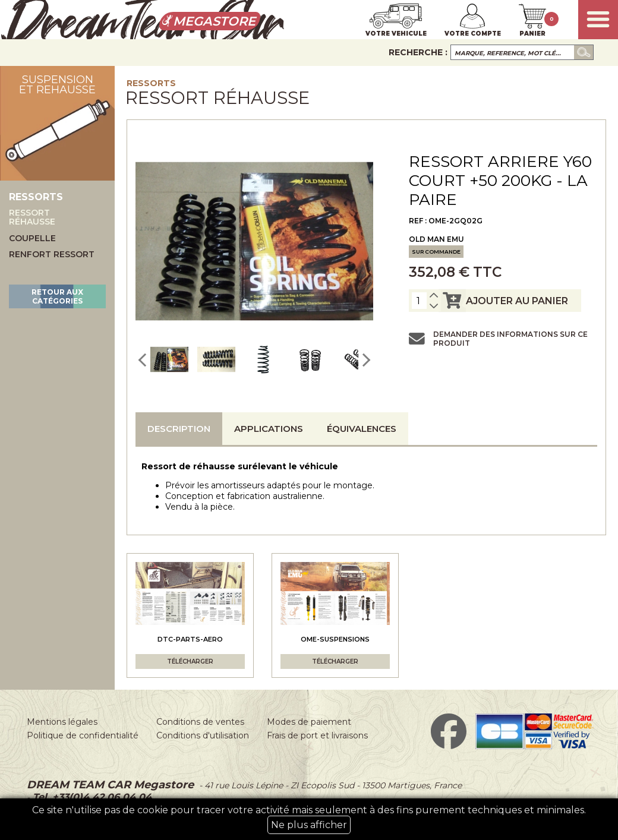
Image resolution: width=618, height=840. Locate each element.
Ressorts (151, 83)
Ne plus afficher (309, 825)
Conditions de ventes (200, 722)
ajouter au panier (503, 301)
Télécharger (190, 661)
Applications (269, 429)
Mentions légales (62, 722)
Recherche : (418, 52)
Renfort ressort (52, 255)
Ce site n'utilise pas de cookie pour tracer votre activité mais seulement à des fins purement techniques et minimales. (309, 819)
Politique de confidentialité (83, 735)
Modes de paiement (309, 722)
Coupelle (32, 239)
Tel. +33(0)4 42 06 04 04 (91, 797)
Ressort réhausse (32, 218)
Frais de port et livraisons (317, 735)
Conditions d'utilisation (203, 735)
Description (179, 429)
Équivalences (362, 429)
